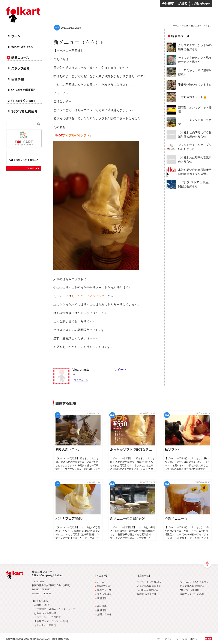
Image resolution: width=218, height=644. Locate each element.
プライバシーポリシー (188, 639)
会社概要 (168, 4)
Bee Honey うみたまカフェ (194, 582)
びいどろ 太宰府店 (190, 590)
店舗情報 (100, 598)
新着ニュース (103, 590)
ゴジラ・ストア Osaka (149, 582)
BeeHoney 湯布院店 (148, 590)
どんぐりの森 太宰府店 (149, 586)
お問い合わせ (201, 4)
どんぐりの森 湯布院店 (192, 586)
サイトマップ (164, 639)
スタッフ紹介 (103, 594)
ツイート (120, 370)
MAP (66, 585)
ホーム (176, 26)
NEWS (185, 26)
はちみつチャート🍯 (192, 97)
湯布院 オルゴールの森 (192, 594)
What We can (103, 586)
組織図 (183, 4)
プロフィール (81, 380)
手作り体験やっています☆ (195, 85)
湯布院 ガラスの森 (147, 594)
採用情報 (100, 610)
